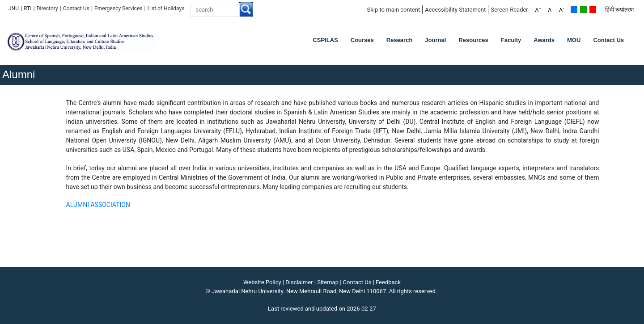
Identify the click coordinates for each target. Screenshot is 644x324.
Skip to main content (393, 10)
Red (593, 10)
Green (583, 10)
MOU (574, 40)
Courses (362, 40)
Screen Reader (509, 10)
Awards (544, 40)
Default (574, 10)
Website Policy (262, 282)
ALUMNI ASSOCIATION (98, 205)
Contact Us (76, 8)
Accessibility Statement (455, 10)
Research (400, 40)
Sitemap (328, 282)
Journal (435, 40)
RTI (28, 8)
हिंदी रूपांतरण (619, 10)
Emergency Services (119, 8)
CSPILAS (325, 40)
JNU (14, 8)
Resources (473, 40)
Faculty (511, 40)
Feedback (388, 282)
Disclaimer (299, 282)
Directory (47, 8)
